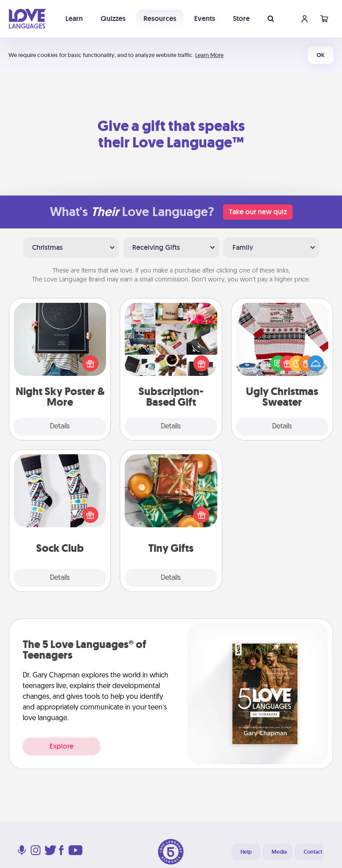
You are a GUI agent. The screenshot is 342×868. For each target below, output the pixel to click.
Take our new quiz (258, 212)
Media (279, 852)
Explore (61, 746)
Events (205, 18)
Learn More (209, 55)
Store (241, 18)
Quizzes (113, 18)
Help (246, 852)
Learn (74, 18)
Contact (313, 852)
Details (60, 427)
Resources (160, 18)
